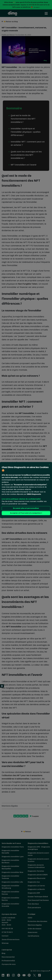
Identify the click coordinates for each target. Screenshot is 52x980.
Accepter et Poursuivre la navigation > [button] (26, 513)
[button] (49, 464)
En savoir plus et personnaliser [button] (26, 508)
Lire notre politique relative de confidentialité (21, 499)
